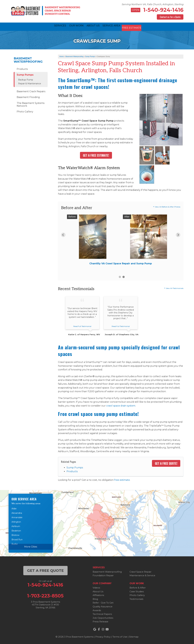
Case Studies (137, 591)
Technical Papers (102, 613)
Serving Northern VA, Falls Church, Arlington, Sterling (152, 4)
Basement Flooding (28, 97)
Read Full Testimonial (82, 326)
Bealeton (16, 530)
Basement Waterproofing (28, 59)
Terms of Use (120, 636)
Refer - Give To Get (103, 602)
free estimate (122, 479)
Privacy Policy (103, 636)
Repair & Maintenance (30, 83)
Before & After (138, 587)
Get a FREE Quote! (166, 463)
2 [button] (124, 276)
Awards (97, 610)
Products (72, 471)
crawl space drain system (121, 405)
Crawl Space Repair (140, 571)
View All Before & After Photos (168, 206)
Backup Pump (26, 79)
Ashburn (16, 526)
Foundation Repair (103, 575)
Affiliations (98, 594)
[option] (121, 240)
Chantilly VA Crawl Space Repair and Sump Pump (121, 263)
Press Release (100, 621)
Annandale (17, 517)
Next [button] (178, 234)
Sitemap (134, 636)
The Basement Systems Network (31, 104)
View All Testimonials (175, 288)
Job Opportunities (103, 617)
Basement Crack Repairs (31, 91)
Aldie (14, 508)
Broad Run (17, 539)
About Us (98, 591)
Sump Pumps (75, 467)
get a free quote (45, 570)
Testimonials (136, 598)
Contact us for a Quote (170, 17)
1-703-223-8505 (45, 595)
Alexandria (17, 512)
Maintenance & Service (142, 575)
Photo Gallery (25, 111)
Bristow (15, 535)
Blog (95, 598)
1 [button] (120, 276)
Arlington (16, 521)
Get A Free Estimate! (96, 155)
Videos (96, 587)
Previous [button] (63, 234)
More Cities (31, 546)
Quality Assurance (103, 606)
